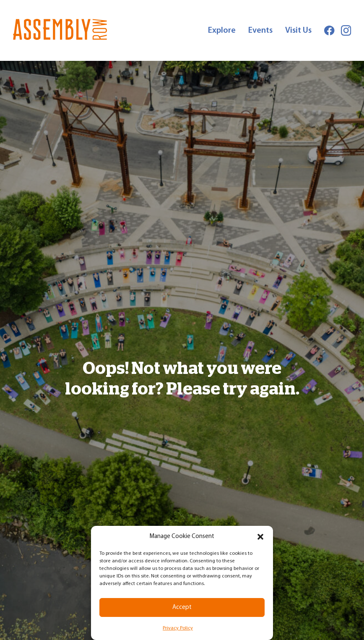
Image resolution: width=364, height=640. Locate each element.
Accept (182, 607)
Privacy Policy (178, 628)
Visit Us (298, 31)
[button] (260, 537)
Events (260, 31)
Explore (222, 31)
